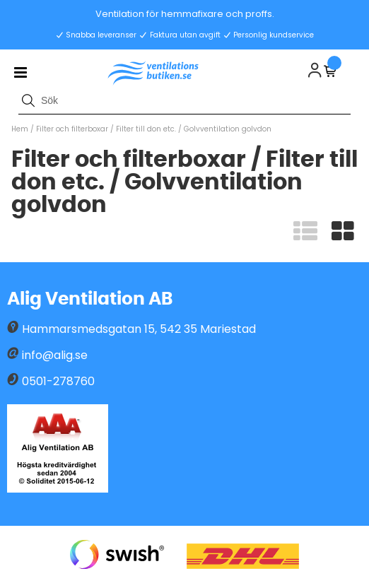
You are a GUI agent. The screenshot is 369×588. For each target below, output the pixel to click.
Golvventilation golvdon (228, 129)
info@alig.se (55, 355)
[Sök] (184, 100)
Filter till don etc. (147, 129)
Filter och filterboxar (72, 129)
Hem (20, 129)
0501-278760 (58, 381)
